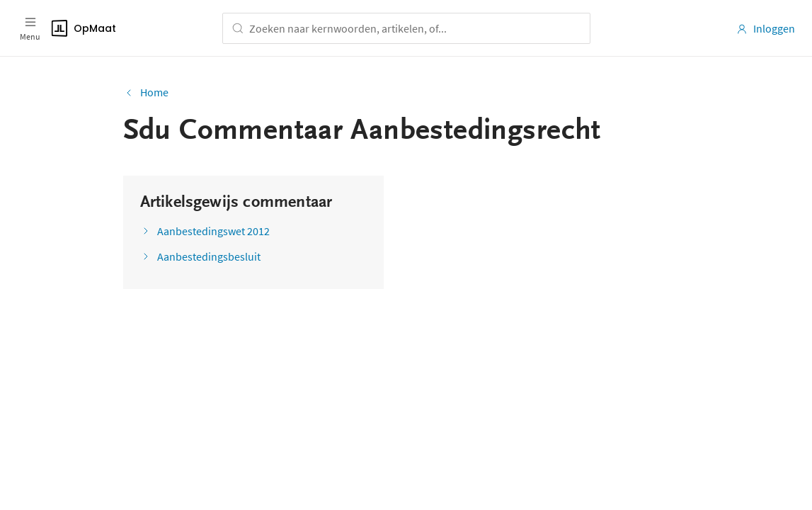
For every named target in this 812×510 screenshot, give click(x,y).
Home (146, 92)
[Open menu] (30, 28)
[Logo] (126, 28)
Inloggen (766, 28)
